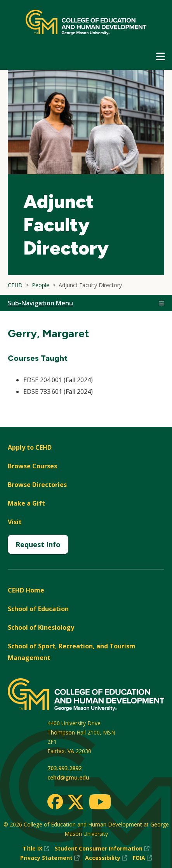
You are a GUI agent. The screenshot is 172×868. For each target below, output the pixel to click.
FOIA (142, 858)
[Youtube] (100, 803)
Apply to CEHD (30, 447)
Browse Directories (37, 485)
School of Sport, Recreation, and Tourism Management (72, 652)
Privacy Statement (50, 858)
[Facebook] (55, 802)
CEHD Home (26, 590)
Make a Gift (26, 503)
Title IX (36, 849)
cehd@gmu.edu (68, 777)
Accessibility (106, 858)
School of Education (38, 609)
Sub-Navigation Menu (40, 303)
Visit (15, 522)
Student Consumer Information (102, 849)
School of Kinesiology (41, 627)
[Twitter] (76, 802)
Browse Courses (32, 466)
